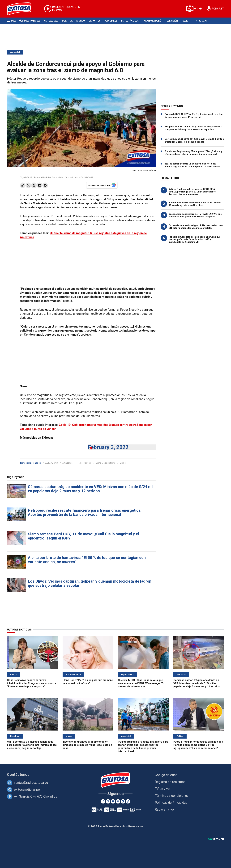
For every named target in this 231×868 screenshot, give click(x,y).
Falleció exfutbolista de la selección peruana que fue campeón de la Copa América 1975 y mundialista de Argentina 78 (195, 239)
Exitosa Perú (153, 21)
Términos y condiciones (172, 796)
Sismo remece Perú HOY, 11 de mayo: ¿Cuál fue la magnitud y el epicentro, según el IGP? (83, 536)
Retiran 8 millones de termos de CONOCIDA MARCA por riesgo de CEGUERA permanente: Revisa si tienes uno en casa (192, 192)
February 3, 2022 (108, 447)
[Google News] (123, 801)
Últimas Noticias (30, 21)
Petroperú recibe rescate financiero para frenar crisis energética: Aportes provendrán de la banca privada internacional (85, 512)
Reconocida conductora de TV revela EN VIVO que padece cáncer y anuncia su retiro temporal (195, 215)
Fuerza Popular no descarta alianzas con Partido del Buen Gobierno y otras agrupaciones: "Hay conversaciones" (198, 745)
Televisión (171, 21)
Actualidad (51, 21)
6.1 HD (198, 9)
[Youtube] (113, 801)
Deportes (95, 21)
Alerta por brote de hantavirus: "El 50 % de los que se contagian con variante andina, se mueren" (87, 560)
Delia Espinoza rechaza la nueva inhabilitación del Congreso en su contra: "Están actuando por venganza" (32, 683)
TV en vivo (162, 789)
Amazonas (67, 463)
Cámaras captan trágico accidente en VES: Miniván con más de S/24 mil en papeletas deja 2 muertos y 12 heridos (91, 489)
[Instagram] (118, 801)
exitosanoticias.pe (27, 790)
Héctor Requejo (84, 463)
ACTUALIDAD (52, 463)
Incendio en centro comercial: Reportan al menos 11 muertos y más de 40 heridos (195, 204)
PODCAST (218, 9)
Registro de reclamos (170, 782)
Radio (185, 21)
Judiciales (111, 21)
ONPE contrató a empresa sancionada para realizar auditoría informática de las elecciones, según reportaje (32, 745)
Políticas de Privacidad (171, 803)
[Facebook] (103, 801)
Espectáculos (130, 21)
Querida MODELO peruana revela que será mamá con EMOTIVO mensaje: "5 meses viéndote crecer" (141, 683)
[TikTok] (128, 801)
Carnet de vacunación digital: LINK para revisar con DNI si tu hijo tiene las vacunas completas (196, 227)
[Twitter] (108, 801)
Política (67, 21)
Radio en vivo (164, 809)
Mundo (81, 21)
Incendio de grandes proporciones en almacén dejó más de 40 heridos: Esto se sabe (87, 745)
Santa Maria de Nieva (106, 463)
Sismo (123, 463)
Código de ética (166, 775)
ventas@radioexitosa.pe (31, 783)
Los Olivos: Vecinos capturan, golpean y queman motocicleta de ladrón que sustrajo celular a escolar (90, 583)
